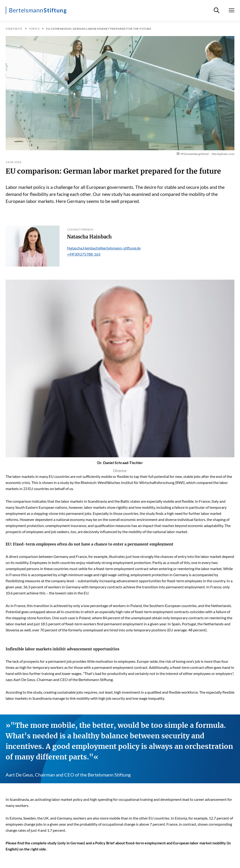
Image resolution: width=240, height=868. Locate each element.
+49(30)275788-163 (84, 254)
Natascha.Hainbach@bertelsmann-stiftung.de (104, 248)
